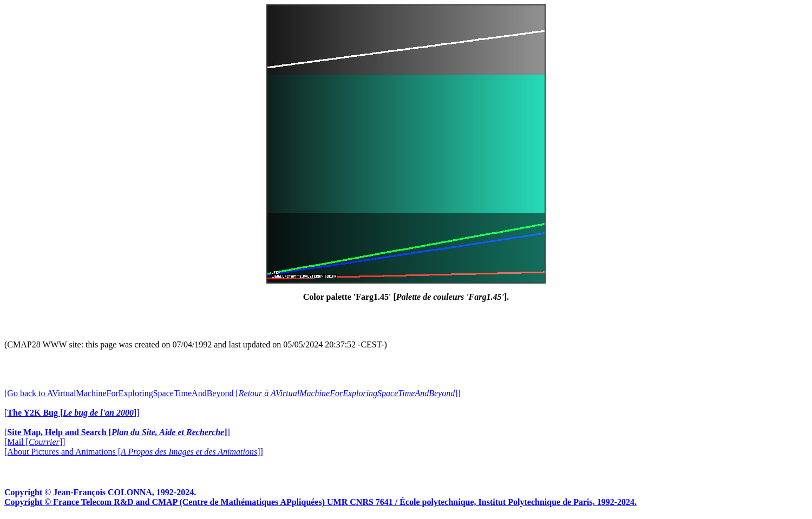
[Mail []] (35, 442)
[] (72, 413)
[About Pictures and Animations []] (134, 452)
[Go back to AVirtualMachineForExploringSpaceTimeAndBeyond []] (233, 393)
